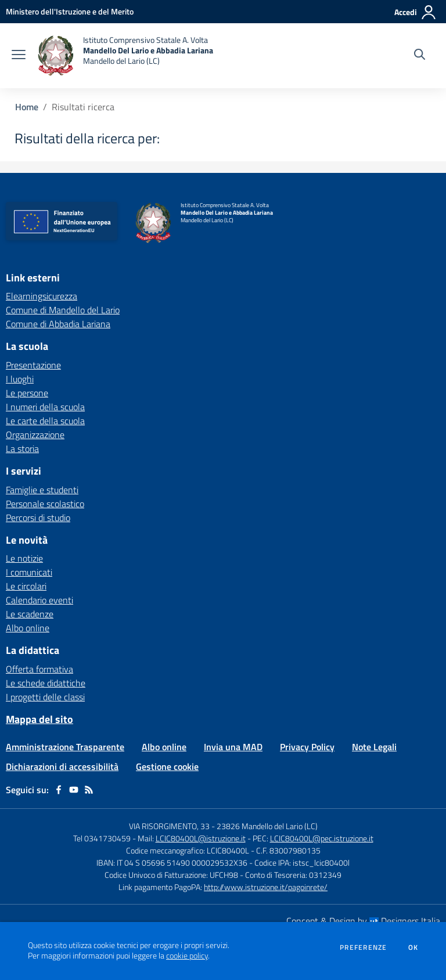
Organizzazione (35, 435)
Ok (413, 948)
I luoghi (20, 379)
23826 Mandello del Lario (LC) (267, 826)
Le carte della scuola (45, 421)
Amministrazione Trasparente (65, 747)
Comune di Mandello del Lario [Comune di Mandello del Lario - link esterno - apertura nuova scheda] (63, 310)
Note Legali (374, 747)
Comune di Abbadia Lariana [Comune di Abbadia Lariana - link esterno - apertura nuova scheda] (58, 324)
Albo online (28, 628)
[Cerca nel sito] (420, 56)
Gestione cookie (167, 766)
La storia (22, 449)
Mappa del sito (39, 719)
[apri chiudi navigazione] (19, 56)
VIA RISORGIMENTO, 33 (169, 826)
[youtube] (74, 790)
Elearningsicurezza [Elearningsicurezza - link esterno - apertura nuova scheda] (42, 296)
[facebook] (59, 790)
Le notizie (24, 558)
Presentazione (33, 365)
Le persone (27, 393)
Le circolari (26, 586)
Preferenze (363, 948)
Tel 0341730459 (102, 838)
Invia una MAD (233, 747)
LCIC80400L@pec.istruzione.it (322, 838)
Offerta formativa (39, 669)
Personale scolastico (45, 504)
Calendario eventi (39, 600)
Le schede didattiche (46, 683)
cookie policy (187, 956)
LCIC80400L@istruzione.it (201, 838)
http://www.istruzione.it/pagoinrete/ (266, 887)
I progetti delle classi (45, 697)
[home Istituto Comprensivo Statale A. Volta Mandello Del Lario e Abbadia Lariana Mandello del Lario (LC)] (125, 56)
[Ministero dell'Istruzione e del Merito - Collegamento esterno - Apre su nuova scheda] (70, 11)
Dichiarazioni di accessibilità (62, 766)
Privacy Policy (307, 747)
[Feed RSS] (89, 790)
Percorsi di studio (38, 518)
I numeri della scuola (45, 407)
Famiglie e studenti (42, 490)
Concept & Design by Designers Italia (363, 921)
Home (27, 107)
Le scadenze (30, 614)
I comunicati (29, 572)
